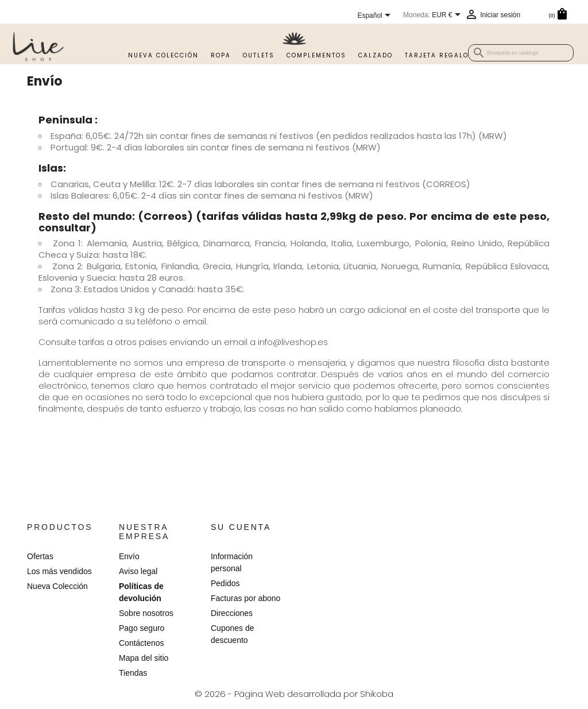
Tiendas (133, 673)
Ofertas (40, 556)
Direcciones (232, 613)
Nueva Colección (163, 55)
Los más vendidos (59, 571)
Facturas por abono (245, 598)
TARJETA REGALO (437, 55)
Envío (129, 556)
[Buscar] (521, 53)
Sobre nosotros (146, 613)
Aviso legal (138, 571)
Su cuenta (241, 527)
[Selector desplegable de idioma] (376, 16)
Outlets (259, 55)
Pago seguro (142, 628)
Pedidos (225, 583)
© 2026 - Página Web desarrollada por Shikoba (294, 694)
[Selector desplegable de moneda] (448, 16)
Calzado (376, 55)
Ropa (221, 55)
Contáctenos (142, 643)
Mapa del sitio (144, 658)
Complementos (316, 55)
